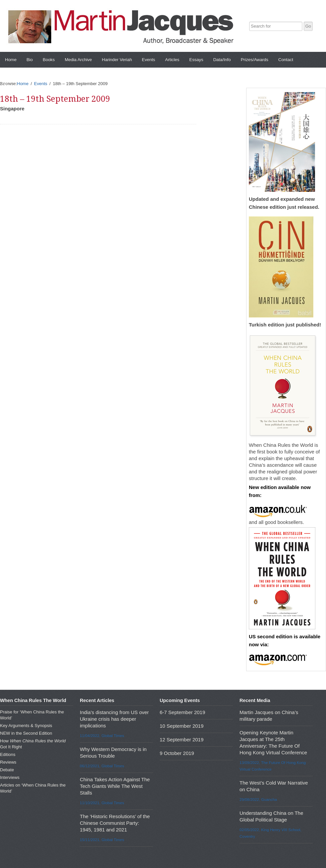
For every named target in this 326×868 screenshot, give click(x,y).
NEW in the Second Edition (26, 733)
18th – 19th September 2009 (55, 99)
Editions (8, 754)
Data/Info (222, 60)
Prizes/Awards (255, 60)
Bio (30, 60)
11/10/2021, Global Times (102, 803)
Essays (196, 60)
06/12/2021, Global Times (102, 766)
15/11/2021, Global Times (102, 840)
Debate (7, 770)
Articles (172, 60)
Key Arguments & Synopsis (26, 726)
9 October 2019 (177, 753)
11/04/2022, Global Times (102, 736)
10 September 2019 (182, 726)
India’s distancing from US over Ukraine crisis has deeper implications (114, 719)
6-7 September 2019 (182, 712)
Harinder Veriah (117, 60)
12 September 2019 (182, 740)
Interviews (10, 777)
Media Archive (79, 60)
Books (49, 60)
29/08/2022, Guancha (258, 799)
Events (149, 60)
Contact (286, 60)
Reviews (8, 762)
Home (11, 60)
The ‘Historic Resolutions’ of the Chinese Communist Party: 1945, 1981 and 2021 (115, 823)
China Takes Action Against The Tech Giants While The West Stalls (115, 786)
